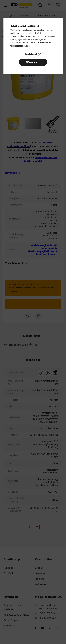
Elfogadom (31, 62)
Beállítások (31, 54)
